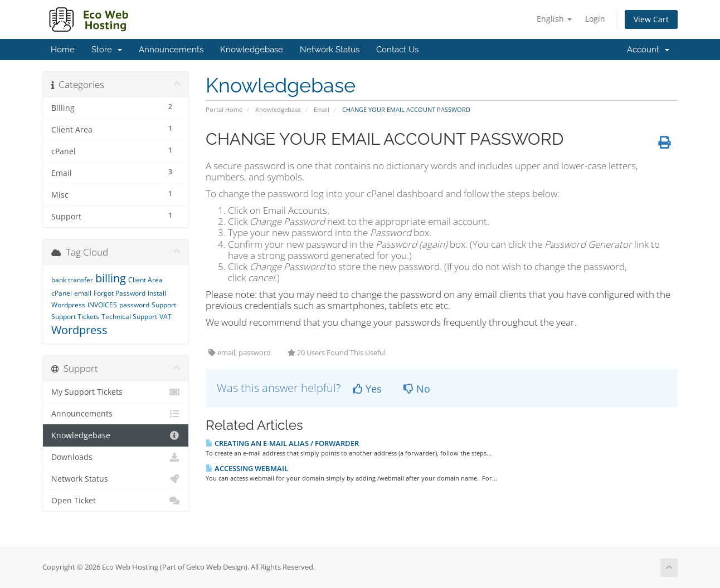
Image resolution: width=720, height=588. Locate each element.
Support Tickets (75, 317)
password (134, 305)
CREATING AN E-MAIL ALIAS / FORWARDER (282, 443)
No (417, 389)
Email (322, 109)
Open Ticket (116, 501)
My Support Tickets (116, 392)
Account (648, 50)
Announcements (171, 50)
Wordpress (79, 330)
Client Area (145, 280)
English (554, 19)
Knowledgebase (252, 50)
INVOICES (102, 305)
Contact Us (397, 50)
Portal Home (224, 109)
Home (63, 50)
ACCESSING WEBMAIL (247, 468)
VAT (166, 317)
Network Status (330, 50)
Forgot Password (120, 293)
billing (111, 278)
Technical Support (129, 317)
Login (595, 19)
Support (164, 305)
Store (107, 50)
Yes (367, 389)
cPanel (62, 293)
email (83, 293)
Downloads (116, 457)
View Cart (651, 19)
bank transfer (72, 280)
